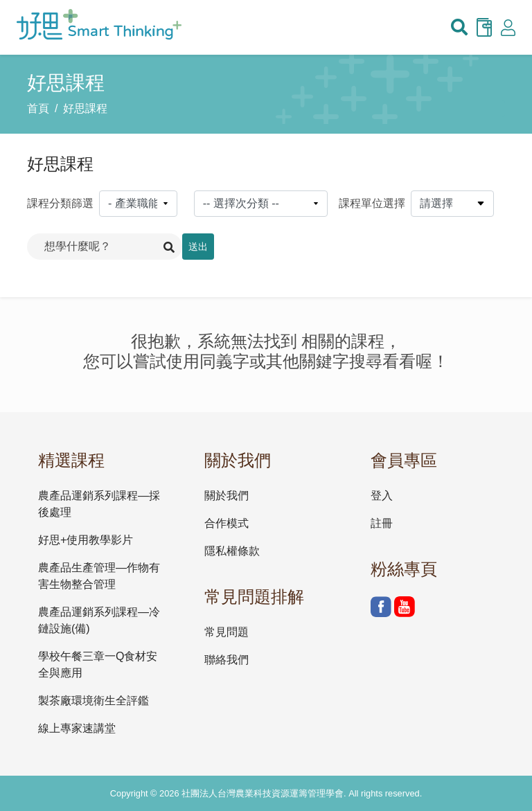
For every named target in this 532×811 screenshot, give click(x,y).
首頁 (38, 108)
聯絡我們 (227, 660)
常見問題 (227, 632)
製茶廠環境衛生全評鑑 (94, 701)
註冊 (382, 523)
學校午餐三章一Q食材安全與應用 (98, 665)
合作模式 (227, 523)
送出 (198, 247)
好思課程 (85, 108)
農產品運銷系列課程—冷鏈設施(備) (99, 620)
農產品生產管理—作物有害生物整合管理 (99, 576)
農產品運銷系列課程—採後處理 (99, 504)
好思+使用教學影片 (86, 540)
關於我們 (227, 496)
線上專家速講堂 (77, 728)
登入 (382, 496)
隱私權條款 (232, 551)
